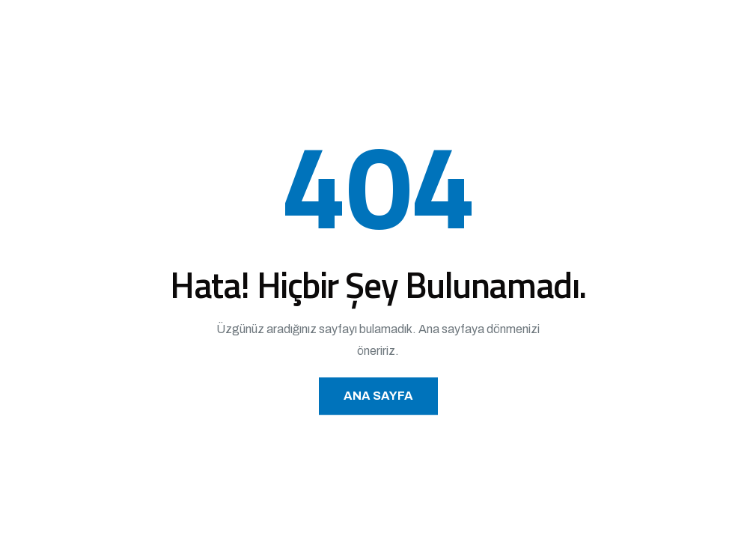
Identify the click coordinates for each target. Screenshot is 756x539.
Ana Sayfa (378, 396)
